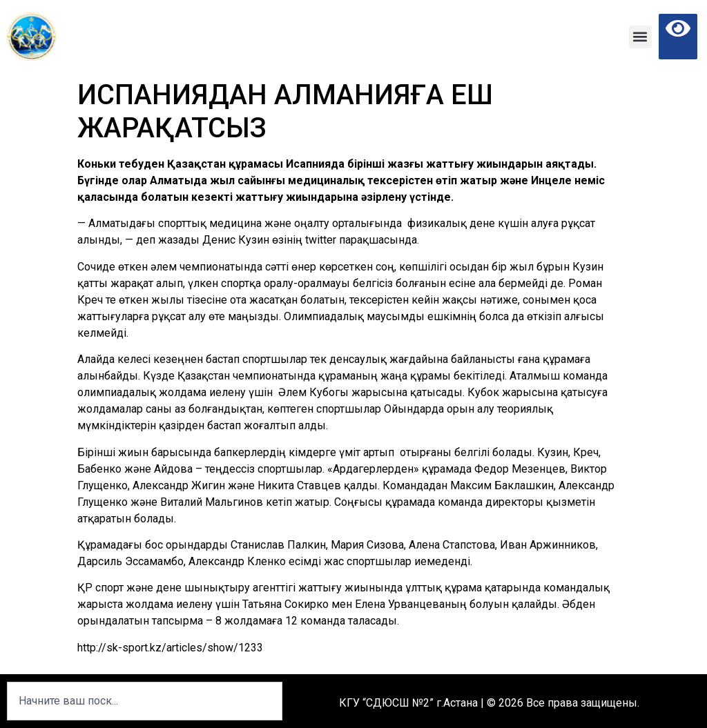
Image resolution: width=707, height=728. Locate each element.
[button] (640, 37)
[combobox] (145, 701)
